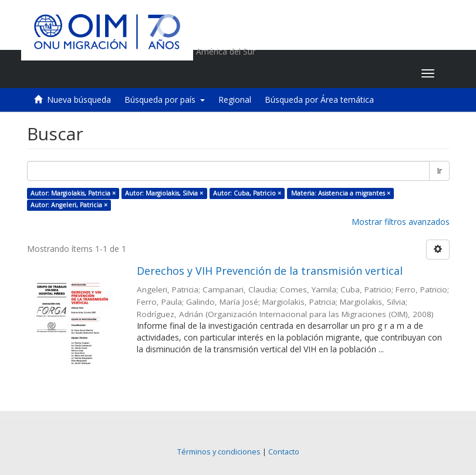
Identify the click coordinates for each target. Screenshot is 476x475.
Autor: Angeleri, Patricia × (69, 205)
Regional (235, 100)
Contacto (284, 452)
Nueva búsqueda (79, 100)
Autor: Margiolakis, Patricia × (73, 193)
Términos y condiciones (219, 452)
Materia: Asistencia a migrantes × (341, 193)
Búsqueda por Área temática (319, 100)
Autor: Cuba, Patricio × (247, 193)
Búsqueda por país (165, 100)
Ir (439, 171)
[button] (339, 73)
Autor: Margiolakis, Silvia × (164, 193)
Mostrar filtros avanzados (401, 222)
